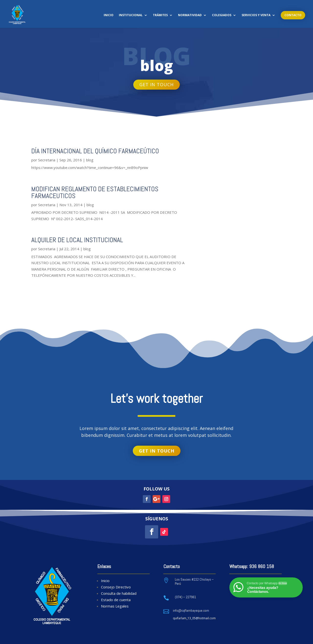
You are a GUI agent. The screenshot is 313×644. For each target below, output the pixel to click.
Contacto (293, 15)
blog (90, 160)
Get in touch (156, 84)
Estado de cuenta (116, 600)
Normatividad (190, 15)
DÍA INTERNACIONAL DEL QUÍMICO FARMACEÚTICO (95, 151)
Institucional (131, 15)
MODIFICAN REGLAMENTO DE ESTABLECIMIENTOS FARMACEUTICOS (95, 192)
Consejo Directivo (116, 587)
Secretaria (47, 160)
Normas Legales (115, 606)
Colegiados (222, 15)
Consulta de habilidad (119, 593)
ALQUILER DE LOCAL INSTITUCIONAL (77, 240)
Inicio (109, 15)
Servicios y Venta (256, 15)
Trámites (160, 15)
